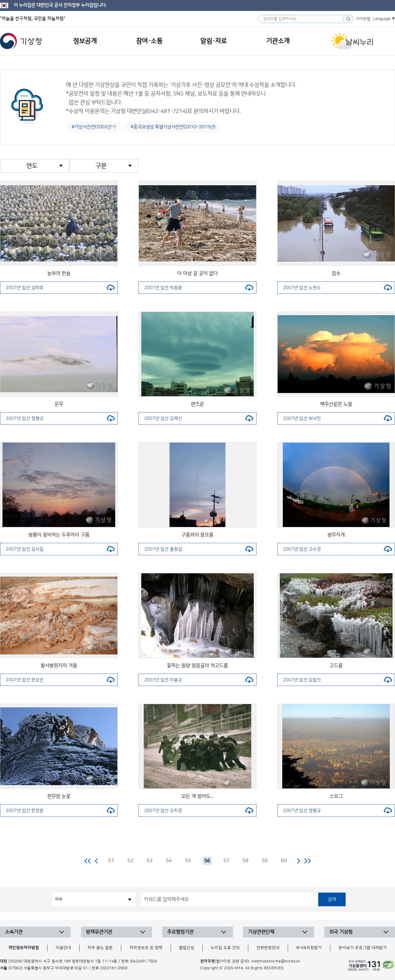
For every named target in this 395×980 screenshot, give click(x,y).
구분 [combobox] (101, 166)
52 (130, 861)
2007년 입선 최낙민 (338, 418)
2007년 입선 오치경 (199, 811)
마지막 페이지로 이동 (307, 861)
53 (149, 861)
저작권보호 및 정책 (146, 948)
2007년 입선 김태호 (60, 288)
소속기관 (14, 932)
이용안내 (63, 948)
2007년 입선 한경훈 (60, 811)
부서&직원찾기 (309, 948)
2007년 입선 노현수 (338, 288)
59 (265, 861)
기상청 (21, 41)
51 (111, 861)
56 (207, 861)
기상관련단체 (261, 932)
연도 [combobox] (32, 166)
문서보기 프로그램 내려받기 (363, 948)
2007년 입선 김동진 (338, 680)
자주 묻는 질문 (100, 948)
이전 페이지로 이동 (97, 861)
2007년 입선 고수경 (338, 549)
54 (169, 861)
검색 (332, 899)
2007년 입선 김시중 (60, 549)
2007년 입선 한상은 (60, 680)
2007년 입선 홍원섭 (199, 549)
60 (284, 861)
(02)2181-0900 (114, 968)
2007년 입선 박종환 (199, 288)
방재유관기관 (99, 932)
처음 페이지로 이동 (88, 861)
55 (188, 861)
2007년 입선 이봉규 (199, 680)
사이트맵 (363, 19)
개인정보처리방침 (24, 948)
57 (226, 861)
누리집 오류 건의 (225, 948)
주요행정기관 (180, 932)
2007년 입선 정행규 (60, 418)
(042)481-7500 (144, 961)
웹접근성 (187, 948)
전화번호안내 (268, 948)
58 (246, 861)
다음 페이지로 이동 (298, 861)
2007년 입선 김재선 (199, 418)
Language (382, 19)
